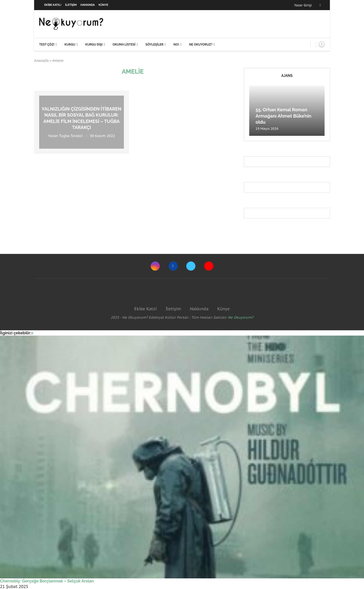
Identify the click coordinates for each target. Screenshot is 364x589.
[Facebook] (320, 5)
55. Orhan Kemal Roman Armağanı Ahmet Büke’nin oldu (283, 116)
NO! (176, 45)
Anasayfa (41, 61)
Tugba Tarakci (71, 136)
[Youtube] (209, 266)
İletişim (71, 5)
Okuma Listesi (124, 45)
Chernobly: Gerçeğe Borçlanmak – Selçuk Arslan (47, 581)
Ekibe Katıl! (53, 5)
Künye (103, 5)
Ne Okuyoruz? (201, 45)
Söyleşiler (155, 45)
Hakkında (88, 5)
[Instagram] (155, 266)
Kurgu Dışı (94, 45)
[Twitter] (191, 266)
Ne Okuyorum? (241, 317)
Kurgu (70, 45)
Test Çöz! (47, 45)
